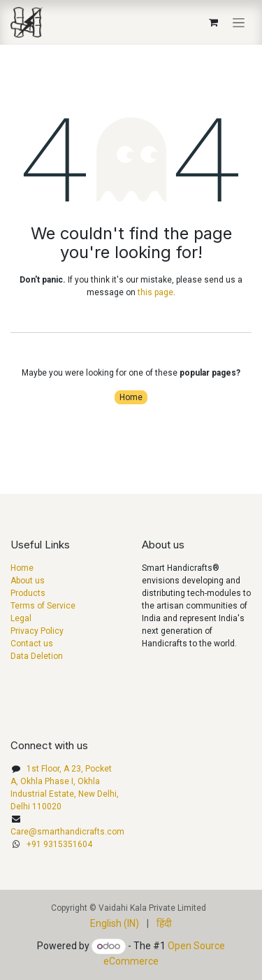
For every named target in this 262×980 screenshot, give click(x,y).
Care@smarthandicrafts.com (67, 832)
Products (28, 593)
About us (28, 581)
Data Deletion (37, 656)
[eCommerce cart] (213, 22)
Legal (21, 618)
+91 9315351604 (59, 844)
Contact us (32, 644)
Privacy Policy (37, 631)
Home (131, 397)
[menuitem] (115, 924)
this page (155, 292)
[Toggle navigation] (239, 22)
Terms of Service (43, 606)
